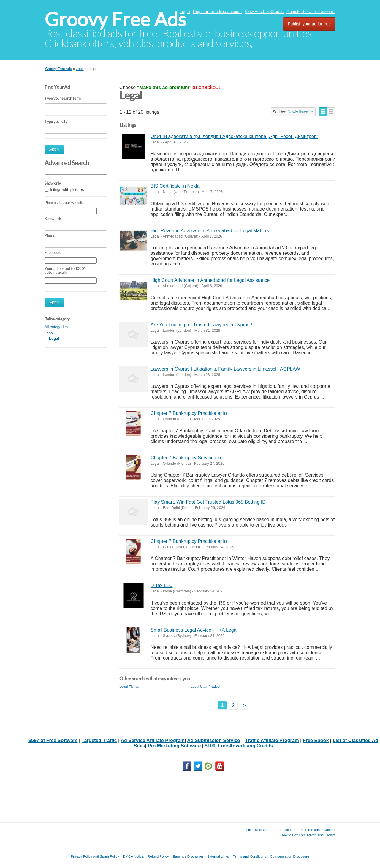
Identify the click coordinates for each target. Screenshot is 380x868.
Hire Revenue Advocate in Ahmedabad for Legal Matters (210, 231)
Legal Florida (129, 686)
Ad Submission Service (213, 740)
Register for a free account (217, 12)
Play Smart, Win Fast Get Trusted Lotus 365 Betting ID (208, 502)
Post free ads (309, 830)
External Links (218, 856)
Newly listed (298, 112)
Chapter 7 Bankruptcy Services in (186, 458)
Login (185, 12)
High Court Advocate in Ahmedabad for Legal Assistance (210, 280)
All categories (56, 327)
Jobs (49, 333)
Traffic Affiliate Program (272, 740)
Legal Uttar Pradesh (206, 686)
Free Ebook (316, 740)
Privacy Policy (81, 856)
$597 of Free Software (53, 740)
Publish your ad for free (309, 24)
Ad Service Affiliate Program (153, 740)
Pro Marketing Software (174, 746)
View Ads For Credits (264, 12)
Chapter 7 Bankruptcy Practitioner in (189, 413)
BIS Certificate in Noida (175, 186)
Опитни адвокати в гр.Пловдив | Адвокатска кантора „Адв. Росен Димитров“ (234, 136)
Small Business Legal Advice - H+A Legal (194, 630)
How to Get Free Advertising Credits (308, 835)
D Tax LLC (161, 585)
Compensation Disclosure (289, 856)
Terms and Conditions (249, 856)
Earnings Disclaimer (188, 856)
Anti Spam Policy (106, 856)
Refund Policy (158, 856)
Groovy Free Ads (115, 19)
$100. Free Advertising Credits (239, 746)
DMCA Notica (133, 856)
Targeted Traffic (99, 740)
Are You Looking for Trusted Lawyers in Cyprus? (201, 325)
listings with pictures (67, 190)
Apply (54, 149)
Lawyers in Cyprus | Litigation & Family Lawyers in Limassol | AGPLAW (225, 369)
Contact (330, 830)
